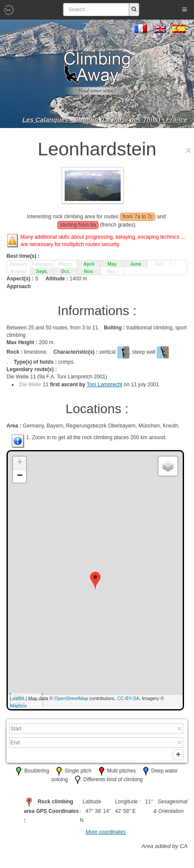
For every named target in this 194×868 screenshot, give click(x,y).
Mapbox (18, 706)
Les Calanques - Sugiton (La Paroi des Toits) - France (105, 120)
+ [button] (20, 463)
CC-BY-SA (128, 698)
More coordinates (106, 834)
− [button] (20, 476)
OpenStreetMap (71, 698)
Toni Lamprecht (105, 385)
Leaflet (17, 698)
